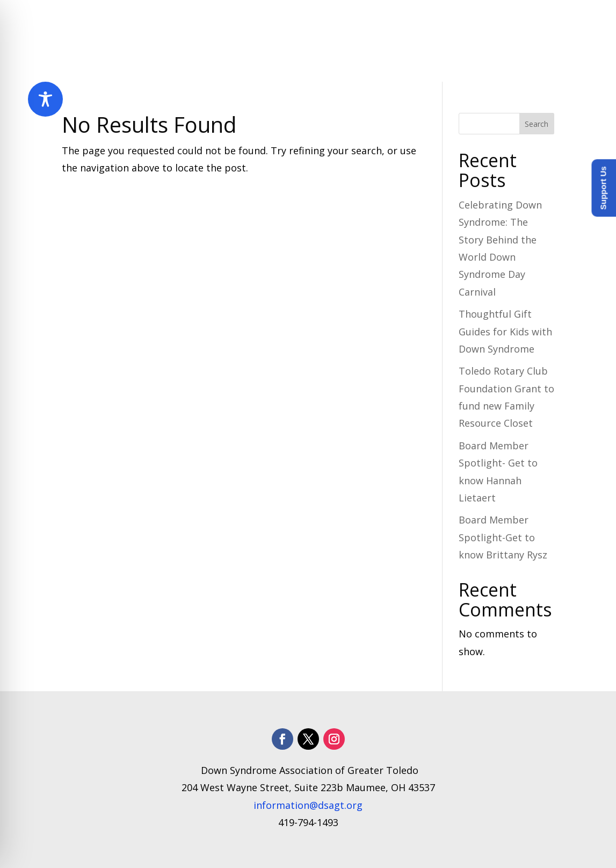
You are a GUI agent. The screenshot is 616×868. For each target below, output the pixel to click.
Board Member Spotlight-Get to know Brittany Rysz (503, 537)
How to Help (513, 20)
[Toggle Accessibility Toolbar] (45, 99)
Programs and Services (333, 20)
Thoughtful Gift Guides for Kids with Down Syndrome (505, 331)
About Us (233, 20)
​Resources (436, 20)
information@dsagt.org (308, 805)
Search (537, 124)
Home (185, 20)
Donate (536, 61)
